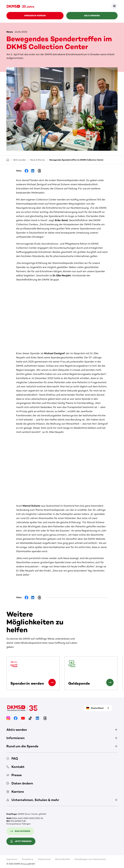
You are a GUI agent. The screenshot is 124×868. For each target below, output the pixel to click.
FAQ (12, 758)
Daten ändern (20, 783)
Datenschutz (44, 859)
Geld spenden (92, 16)
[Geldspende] (110, 682)
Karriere (15, 792)
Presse (14, 775)
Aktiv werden (20, 160)
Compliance (28, 859)
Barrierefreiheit (63, 859)
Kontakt (15, 767)
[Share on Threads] (39, 171)
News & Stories (38, 160)
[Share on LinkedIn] (33, 171)
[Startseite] (8, 160)
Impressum (12, 859)
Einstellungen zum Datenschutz (90, 859)
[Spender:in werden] (52, 682)
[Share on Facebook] (26, 171)
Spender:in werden (35, 16)
